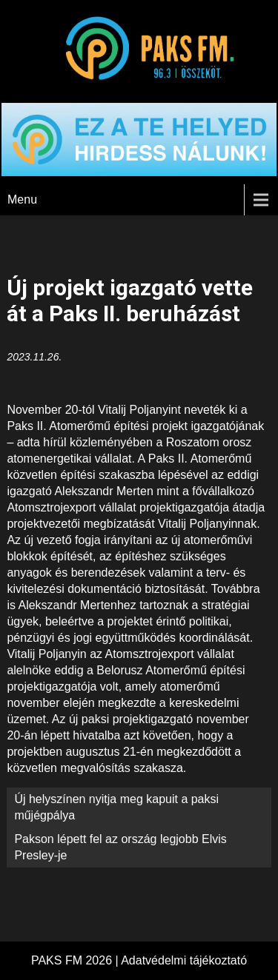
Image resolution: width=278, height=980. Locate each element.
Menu (22, 199)
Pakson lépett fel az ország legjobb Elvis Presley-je (120, 847)
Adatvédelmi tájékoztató (184, 960)
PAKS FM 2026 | (76, 960)
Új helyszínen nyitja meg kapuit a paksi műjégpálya (116, 807)
